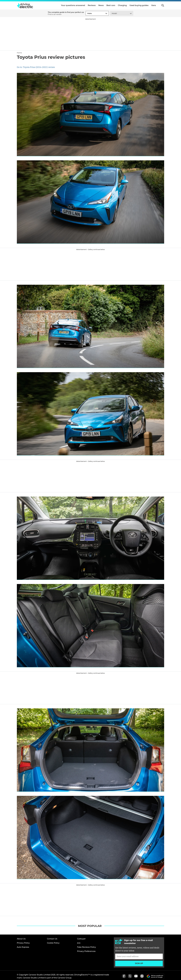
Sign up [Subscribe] (139, 963)
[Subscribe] (139, 956)
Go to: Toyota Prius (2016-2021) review (36, 67)
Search (163, 5)
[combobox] (87, 13)
